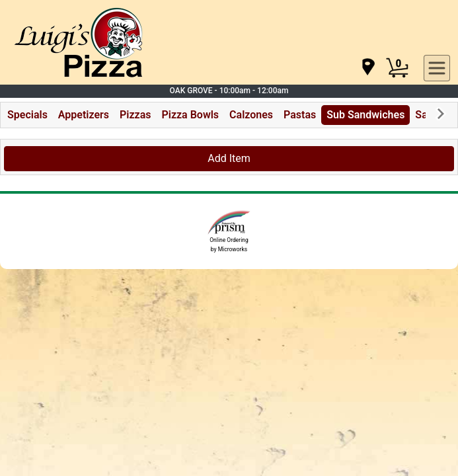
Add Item (229, 158)
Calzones (251, 115)
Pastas (300, 115)
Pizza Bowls (190, 115)
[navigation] (367, 68)
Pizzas (135, 115)
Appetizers (84, 115)
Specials (27, 115)
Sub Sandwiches (365, 115)
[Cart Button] (397, 68)
